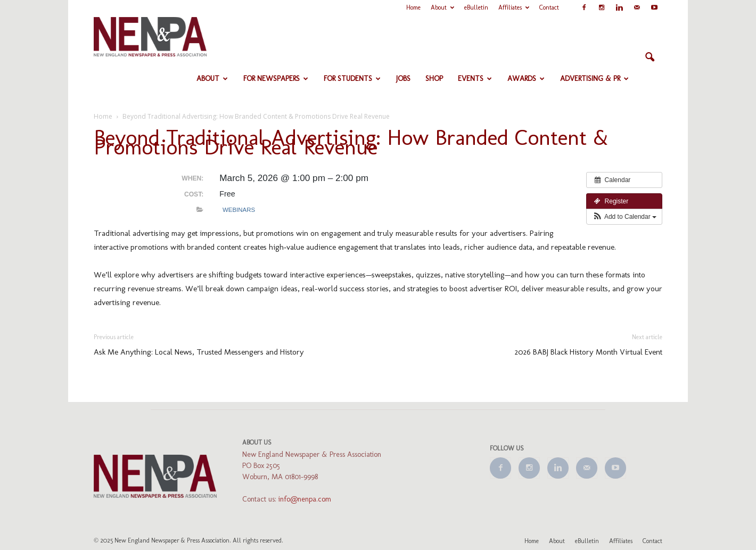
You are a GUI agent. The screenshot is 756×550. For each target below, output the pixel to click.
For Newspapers (276, 79)
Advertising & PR (594, 79)
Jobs (403, 79)
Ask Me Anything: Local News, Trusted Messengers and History (199, 352)
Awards (526, 79)
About (442, 7)
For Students (352, 79)
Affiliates (514, 7)
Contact (549, 7)
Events (475, 79)
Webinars (239, 210)
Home (413, 7)
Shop (434, 79)
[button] (650, 58)
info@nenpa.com (305, 499)
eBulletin (476, 7)
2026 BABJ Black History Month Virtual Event (589, 352)
